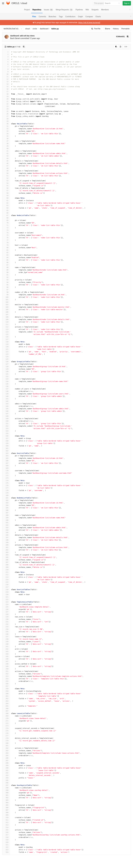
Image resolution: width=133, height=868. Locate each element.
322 (6, 847)
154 (6, 431)
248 (6, 664)
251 (6, 671)
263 (6, 701)
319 (6, 840)
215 (6, 582)
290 (6, 768)
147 (6, 414)
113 (6, 329)
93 (6, 280)
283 (6, 751)
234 (6, 629)
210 (6, 570)
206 (6, 560)
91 (6, 275)
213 (6, 577)
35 (6, 136)
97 (6, 290)
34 (6, 134)
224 (6, 604)
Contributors (70, 17)
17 (6, 92)
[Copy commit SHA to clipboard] (128, 37)
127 (6, 364)
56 (6, 188)
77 (6, 240)
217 (6, 587)
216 (6, 585)
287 (6, 761)
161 (6, 448)
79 (6, 245)
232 (6, 624)
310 (6, 818)
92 (6, 277)
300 (6, 793)
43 (6, 156)
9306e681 (120, 37)
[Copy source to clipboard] (116, 47)
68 (6, 218)
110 (6, 322)
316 (6, 832)
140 (6, 396)
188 (6, 515)
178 (6, 490)
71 (6, 225)
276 (6, 733)
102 (6, 302)
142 (6, 401)
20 (6, 99)
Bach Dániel (15, 38)
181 (6, 498)
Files (34, 17)
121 (6, 349)
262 (6, 699)
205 (6, 557)
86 (6, 263)
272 (6, 723)
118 (6, 342)
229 (6, 617)
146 (6, 411)
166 (6, 461)
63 (6, 206)
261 (6, 696)
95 (6, 285)
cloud (24, 3)
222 (6, 599)
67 (6, 215)
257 (6, 686)
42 (6, 153)
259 (6, 691)
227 (6, 612)
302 (6, 798)
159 (6, 443)
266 (6, 709)
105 (6, 310)
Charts (98, 17)
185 (6, 508)
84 (6, 258)
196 (6, 535)
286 (6, 758)
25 (6, 111)
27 (6, 116)
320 (6, 842)
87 (6, 265)
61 (6, 201)
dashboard (44, 29)
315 (6, 830)
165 (6, 458)
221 (6, 597)
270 (6, 718)
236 (6, 634)
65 (6, 210)
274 (6, 728)
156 (6, 436)
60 (6, 198)
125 (6, 359)
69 (6, 220)
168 (6, 466)
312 (6, 822)
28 (6, 119)
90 (6, 272)
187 (6, 513)
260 (6, 694)
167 (6, 463)
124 (6, 357)
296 (6, 783)
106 (6, 312)
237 (6, 637)
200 (6, 545)
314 (6, 827)
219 (6, 592)
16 (6, 89)
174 (6, 481)
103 (6, 305)
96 (6, 287)
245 (6, 656)
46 (6, 163)
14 (6, 84)
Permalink (125, 29)
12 (6, 79)
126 (6, 362)
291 (6, 770)
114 (6, 332)
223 (6, 602)
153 (6, 429)
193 (6, 528)
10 (6, 74)
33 (6, 131)
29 (6, 121)
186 (6, 510)
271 (6, 721)
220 (6, 595)
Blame (108, 29)
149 (6, 419)
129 (6, 369)
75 (6, 235)
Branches (52, 17)
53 (6, 181)
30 (6, 124)
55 (6, 186)
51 (6, 176)
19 (6, 97)
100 (6, 297)
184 (6, 505)
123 (6, 354)
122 (6, 352)
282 (6, 748)
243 (6, 652)
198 (6, 540)
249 (6, 666)
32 (6, 129)
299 (6, 790)
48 (6, 168)
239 (6, 642)
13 (6, 82)
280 (6, 743)
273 (6, 726)
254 (6, 679)
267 (6, 711)
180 (6, 495)
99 (6, 295)
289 (6, 765)
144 (6, 406)
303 (6, 800)
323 (6, 850)
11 (6, 77)
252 (6, 674)
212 (6, 575)
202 (6, 550)
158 (6, 441)
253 (6, 676)
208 (6, 565)
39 (6, 146)
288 (6, 763)
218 (6, 590)
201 (6, 547)
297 (6, 785)
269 (6, 716)
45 (6, 161)
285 (6, 756)
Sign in (127, 3)
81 (6, 250)
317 (6, 835)
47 (6, 166)
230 (6, 619)
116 (6, 337)
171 (6, 473)
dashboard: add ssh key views (22, 36)
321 (6, 845)
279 (6, 741)
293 (6, 775)
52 (6, 178)
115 (6, 334)
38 (6, 144)
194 (6, 530)
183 (6, 503)
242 (6, 649)
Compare (89, 17)
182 (6, 500)
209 (6, 567)
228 (6, 614)
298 (6, 788)
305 (6, 805)
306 (6, 808)
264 (6, 704)
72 (6, 228)
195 (6, 533)
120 (6, 347)
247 (6, 661)
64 (6, 208)
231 (6, 622)
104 (6, 307)
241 (6, 647)
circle (35, 29)
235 (6, 632)
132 (6, 376)
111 (6, 324)
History (116, 29)
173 (6, 478)
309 (6, 815)
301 (6, 795)
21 (6, 101)
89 (6, 270)
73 (6, 230)
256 (6, 684)
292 (6, 773)
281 (6, 746)
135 (6, 384)
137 (6, 389)
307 (6, 810)
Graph (80, 17)
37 (6, 141)
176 (6, 486)
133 (6, 379)
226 (6, 609)
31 (6, 126)
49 (6, 171)
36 (6, 139)
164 (6, 456)
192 (6, 525)
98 (6, 292)
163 (6, 453)
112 (6, 327)
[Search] (113, 3)
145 (6, 409)
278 (6, 738)
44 (6, 158)
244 (6, 654)
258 (6, 689)
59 (6, 196)
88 (6, 267)
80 (6, 248)
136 (6, 386)
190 (6, 520)
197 (6, 538)
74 (6, 233)
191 (6, 523)
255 (6, 681)
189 (6, 518)
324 (6, 852)
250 (6, 669)
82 (6, 253)
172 (6, 476)
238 (6, 639)
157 (6, 438)
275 (6, 731)
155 (6, 433)
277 (6, 736)
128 (6, 367)
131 (6, 374)
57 (6, 191)
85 (6, 260)
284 (6, 753)
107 (6, 315)
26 (6, 114)
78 (6, 243)
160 (6, 446)
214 (6, 580)
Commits (42, 17)
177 (6, 488)
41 (6, 151)
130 (6, 372)
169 (6, 468)
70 (6, 223)
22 (6, 104)
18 (6, 94)
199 (6, 542)
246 (6, 659)
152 (6, 426)
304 (6, 803)
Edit (126, 47)
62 (6, 203)
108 (6, 317)
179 (6, 493)
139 (6, 394)
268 (6, 713)
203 (6, 552)
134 (6, 381)
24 (6, 109)
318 (6, 837)
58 (6, 193)
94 (6, 282)
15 (6, 87)
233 (6, 627)
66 (6, 213)
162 (6, 451)
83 (6, 255)
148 (6, 416)
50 (6, 173)
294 (6, 778)
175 (6, 483)
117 (6, 339)
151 (6, 424)
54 (6, 183)
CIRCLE (15, 3)
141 (6, 399)
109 (6, 320)
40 (6, 149)
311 (6, 820)
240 (6, 644)
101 (6, 300)
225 (6, 607)
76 (6, 238)
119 (6, 344)
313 (6, 825)
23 (6, 106)
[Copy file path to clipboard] (24, 47)
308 (6, 813)
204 (6, 555)
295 (6, 780)
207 (6, 562)
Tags (61, 17)
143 (6, 404)
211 (6, 572)
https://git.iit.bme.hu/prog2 (89, 23)
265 (6, 706)
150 (6, 421)
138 (6, 391)
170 (6, 471)
